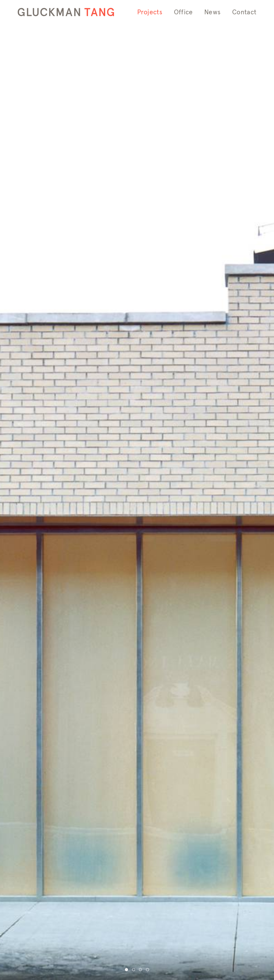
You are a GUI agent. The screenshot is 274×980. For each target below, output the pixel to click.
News (212, 12)
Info (142, 34)
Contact (244, 12)
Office (183, 12)
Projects (150, 12)
